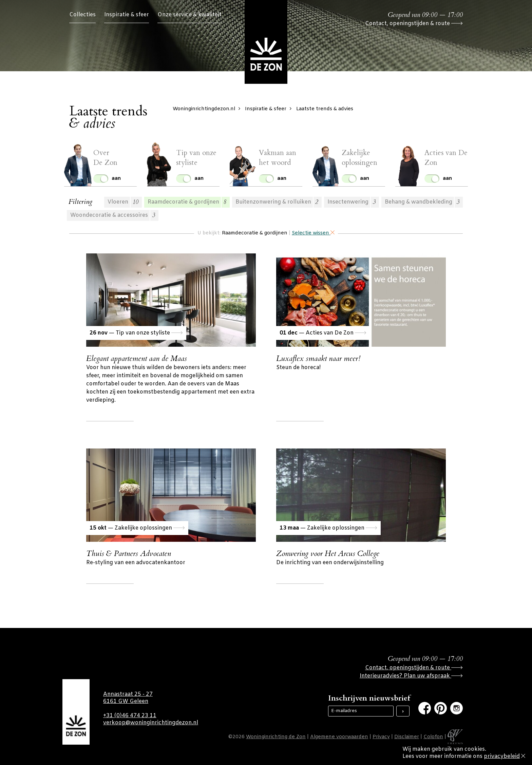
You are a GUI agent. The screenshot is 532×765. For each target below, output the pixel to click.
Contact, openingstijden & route (414, 24)
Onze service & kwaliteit (189, 15)
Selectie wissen (313, 233)
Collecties (82, 15)
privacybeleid (502, 756)
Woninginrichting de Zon (276, 737)
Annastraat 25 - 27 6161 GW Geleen (128, 698)
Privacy (381, 737)
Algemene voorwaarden (339, 737)
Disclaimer (407, 737)
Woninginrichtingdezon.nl (208, 109)
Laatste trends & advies (325, 109)
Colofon (433, 737)
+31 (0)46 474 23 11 (130, 716)
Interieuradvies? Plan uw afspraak (411, 676)
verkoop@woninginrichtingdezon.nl (151, 723)
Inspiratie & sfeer (127, 15)
